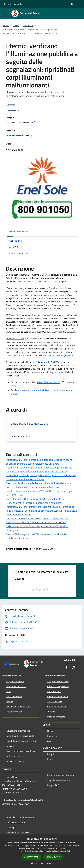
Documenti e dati (15, 712)
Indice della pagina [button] (19, 231)
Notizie (51, 731)
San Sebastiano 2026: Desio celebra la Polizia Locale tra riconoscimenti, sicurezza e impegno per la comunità (35, 501)
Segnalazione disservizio (59, 780)
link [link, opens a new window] (69, 851)
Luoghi (51, 754)
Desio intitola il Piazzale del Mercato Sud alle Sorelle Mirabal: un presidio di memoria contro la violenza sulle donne (39, 485)
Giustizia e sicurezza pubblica (20, 736)
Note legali (12, 827)
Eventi (50, 759)
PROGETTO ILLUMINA (49, 382)
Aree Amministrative (16, 686)
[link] (61, 355)
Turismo (51, 712)
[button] (42, 863)
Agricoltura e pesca (15, 761)
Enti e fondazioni (14, 696)
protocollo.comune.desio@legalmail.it (24, 800)
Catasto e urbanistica (57, 707)
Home (6, 25)
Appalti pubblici (55, 702)
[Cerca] (78, 13)
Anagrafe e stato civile (58, 681)
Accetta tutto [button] (31, 857)
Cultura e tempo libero (58, 686)
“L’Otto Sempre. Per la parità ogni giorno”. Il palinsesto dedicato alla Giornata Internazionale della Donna (41, 477)
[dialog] (42, 851)
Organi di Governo (15, 681)
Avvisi (50, 741)
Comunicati (28, 25)
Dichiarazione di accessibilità (20, 832)
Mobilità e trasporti (56, 717)
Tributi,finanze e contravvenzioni (22, 741)
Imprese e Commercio (57, 696)
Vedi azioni (13, 111)
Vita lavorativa (54, 691)
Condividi (13, 105)
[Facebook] (66, 667)
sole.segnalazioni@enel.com (61, 355)
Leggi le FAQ (53, 785)
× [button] (81, 838)
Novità (16, 25)
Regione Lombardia (13, 4)
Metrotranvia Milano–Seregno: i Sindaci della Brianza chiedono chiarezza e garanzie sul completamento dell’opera (39, 462)
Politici (10, 702)
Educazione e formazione (18, 731)
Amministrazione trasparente (20, 817)
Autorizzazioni (13, 756)
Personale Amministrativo (19, 707)
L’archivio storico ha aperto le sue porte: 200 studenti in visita (38, 518)
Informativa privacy (16, 822)
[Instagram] (74, 667)
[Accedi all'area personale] (72, 4)
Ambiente (11, 746)
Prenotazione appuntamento (61, 775)
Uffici (9, 691)
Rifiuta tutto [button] (53, 857)
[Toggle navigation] (6, 13)
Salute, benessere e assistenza (21, 751)
